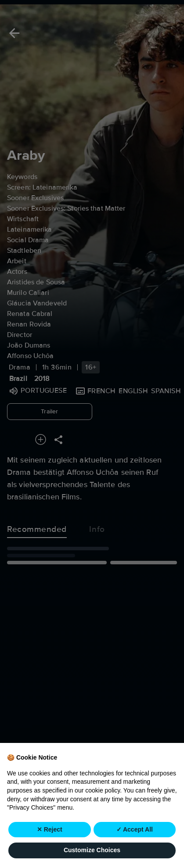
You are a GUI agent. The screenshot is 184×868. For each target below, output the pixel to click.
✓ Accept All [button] (135, 830)
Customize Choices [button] (92, 851)
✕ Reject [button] (50, 830)
